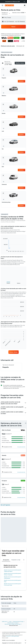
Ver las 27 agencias (5, 505)
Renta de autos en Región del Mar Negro (13, 624)
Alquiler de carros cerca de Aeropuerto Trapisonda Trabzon (13, 571)
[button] (24, 2)
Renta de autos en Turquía (13, 623)
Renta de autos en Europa (18, 622)
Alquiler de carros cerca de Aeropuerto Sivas (13, 581)
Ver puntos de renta (21, 447)
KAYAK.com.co (5, 622)
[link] (14, 352)
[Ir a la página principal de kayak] (9, 5)
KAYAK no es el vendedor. (14, 640)
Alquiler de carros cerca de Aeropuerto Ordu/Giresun (13, 578)
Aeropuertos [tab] (6, 560)
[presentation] (26, 423)
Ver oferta (21, 81)
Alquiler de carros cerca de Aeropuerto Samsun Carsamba (13, 574)
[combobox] (6, 13)
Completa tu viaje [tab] (16, 560)
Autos (10, 622)
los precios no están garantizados (13, 636)
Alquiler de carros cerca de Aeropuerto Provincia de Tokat (13, 584)
